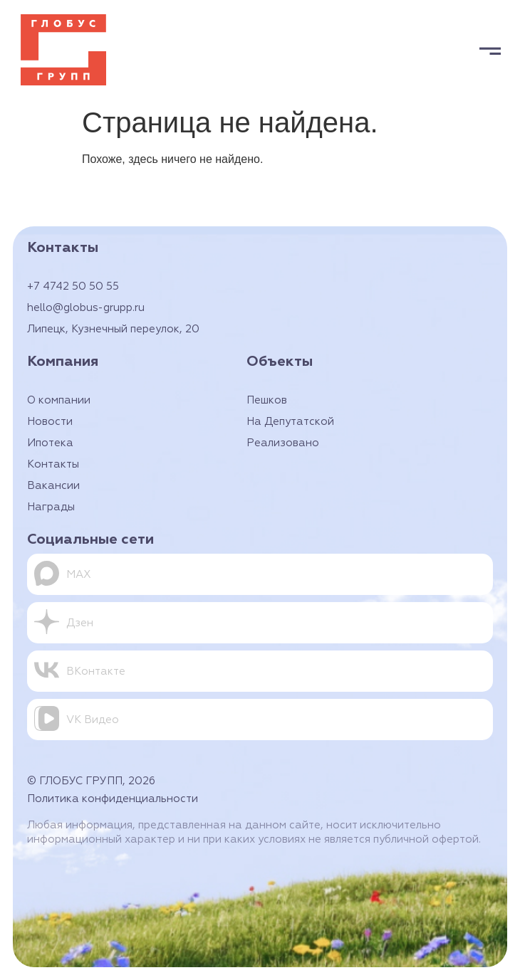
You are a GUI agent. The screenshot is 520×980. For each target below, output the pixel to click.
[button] (490, 50)
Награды (51, 507)
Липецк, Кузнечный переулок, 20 (113, 329)
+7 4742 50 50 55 (73, 286)
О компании (59, 400)
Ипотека (50, 443)
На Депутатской (290, 422)
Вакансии (53, 486)
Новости (50, 422)
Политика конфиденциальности (113, 799)
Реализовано (283, 443)
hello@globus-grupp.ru (86, 308)
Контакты (53, 464)
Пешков (267, 400)
